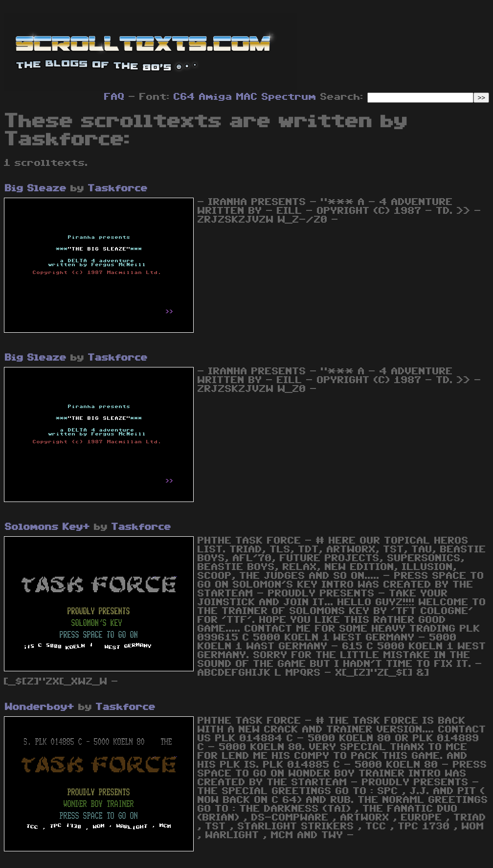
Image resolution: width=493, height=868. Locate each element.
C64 (184, 97)
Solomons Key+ (47, 527)
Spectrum (289, 97)
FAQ (114, 97)
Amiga (216, 97)
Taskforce (118, 188)
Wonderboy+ (40, 707)
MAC (247, 97)
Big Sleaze (36, 188)
